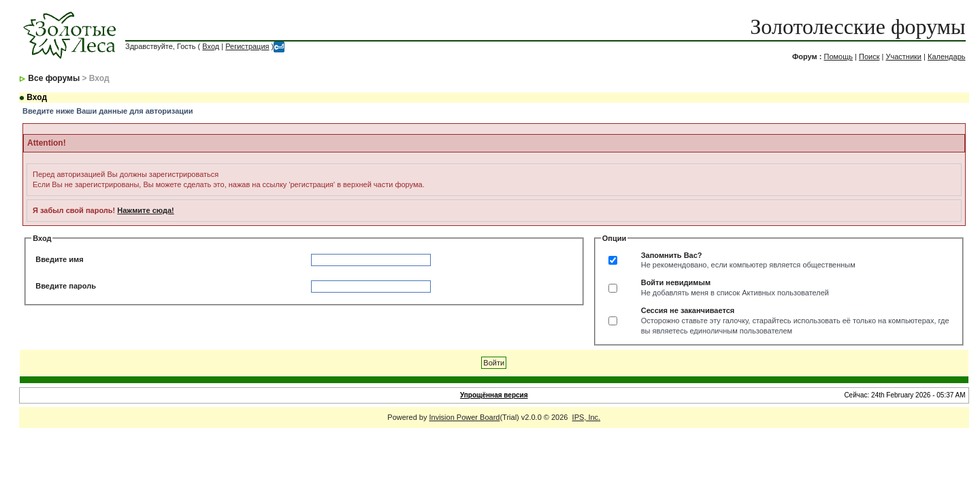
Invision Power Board (465, 417)
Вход (211, 46)
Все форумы (54, 78)
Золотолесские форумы (857, 27)
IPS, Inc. (587, 417)
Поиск (869, 56)
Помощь (838, 56)
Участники (903, 56)
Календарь (947, 56)
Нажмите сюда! (145, 210)
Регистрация (247, 46)
